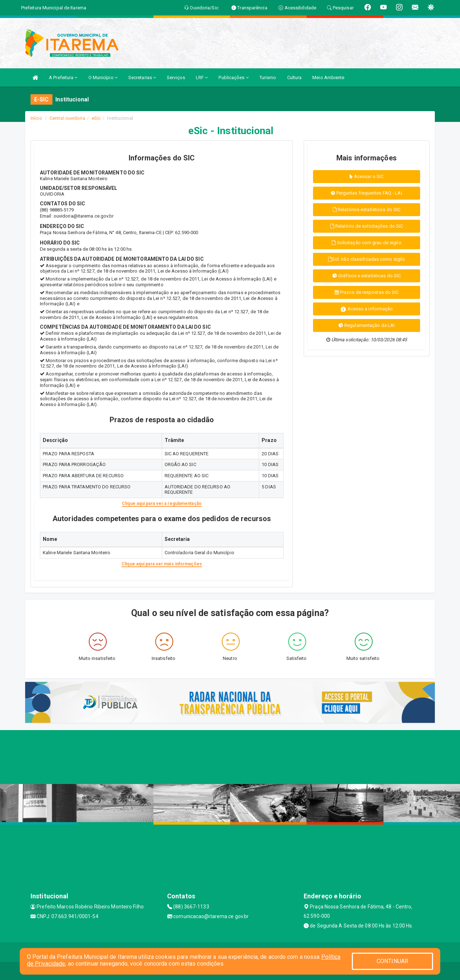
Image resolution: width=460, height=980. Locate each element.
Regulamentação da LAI (367, 325)
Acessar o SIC (367, 176)
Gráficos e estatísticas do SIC (367, 276)
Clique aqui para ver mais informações (162, 564)
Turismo (268, 78)
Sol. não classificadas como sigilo (367, 259)
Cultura (295, 78)
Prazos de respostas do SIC (367, 292)
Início (36, 118)
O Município (103, 78)
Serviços (176, 78)
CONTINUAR (392, 961)
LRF (202, 78)
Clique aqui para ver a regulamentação (162, 503)
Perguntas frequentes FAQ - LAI (366, 193)
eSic (96, 118)
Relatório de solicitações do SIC (367, 226)
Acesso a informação (367, 309)
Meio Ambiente (328, 78)
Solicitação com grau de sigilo (366, 243)
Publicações (233, 78)
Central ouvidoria (67, 118)
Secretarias (142, 78)
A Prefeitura (63, 78)
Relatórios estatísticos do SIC (367, 209)
